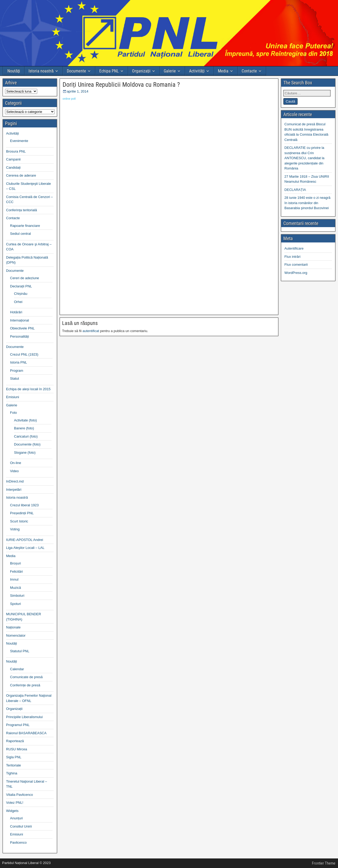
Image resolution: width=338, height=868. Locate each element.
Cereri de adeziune (25, 278)
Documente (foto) (27, 444)
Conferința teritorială (22, 210)
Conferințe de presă (25, 685)
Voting (15, 529)
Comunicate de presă (26, 677)
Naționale (13, 627)
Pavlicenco (18, 842)
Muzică (15, 588)
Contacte (249, 71)
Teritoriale (13, 765)
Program (17, 371)
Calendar (17, 669)
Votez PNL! (15, 803)
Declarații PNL (21, 286)
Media (223, 71)
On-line (16, 463)
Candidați (13, 167)
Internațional (20, 320)
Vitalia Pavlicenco (20, 795)
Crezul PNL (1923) (24, 354)
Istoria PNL (18, 362)
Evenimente (19, 141)
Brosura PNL (16, 151)
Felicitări (16, 571)
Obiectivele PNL (22, 328)
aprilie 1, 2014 (78, 91)
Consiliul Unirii (21, 826)
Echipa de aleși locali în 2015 (28, 389)
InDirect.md (15, 481)
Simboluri (17, 596)
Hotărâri (16, 312)
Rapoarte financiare (25, 226)
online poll (69, 99)
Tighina (12, 773)
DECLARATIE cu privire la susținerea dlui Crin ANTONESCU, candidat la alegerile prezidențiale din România (304, 158)
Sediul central (20, 234)
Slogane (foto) (25, 453)
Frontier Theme (324, 863)
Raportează (15, 741)
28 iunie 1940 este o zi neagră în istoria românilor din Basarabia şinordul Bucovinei (307, 203)
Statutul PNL (20, 651)
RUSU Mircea (17, 749)
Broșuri (15, 563)
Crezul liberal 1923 (24, 505)
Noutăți (14, 71)
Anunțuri (16, 818)
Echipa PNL (109, 71)
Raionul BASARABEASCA (26, 733)
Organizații (141, 71)
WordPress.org (296, 273)
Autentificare (294, 248)
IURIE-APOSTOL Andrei (25, 540)
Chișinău (21, 294)
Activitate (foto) (25, 420)
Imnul (14, 579)
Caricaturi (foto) (26, 436)
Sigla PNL (14, 757)
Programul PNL (18, 725)
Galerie (170, 71)
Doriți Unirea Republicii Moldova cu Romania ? (121, 85)
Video (14, 471)
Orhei (18, 302)
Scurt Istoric (19, 521)
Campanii (13, 159)
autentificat (91, 331)
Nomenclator (16, 635)
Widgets (12, 811)
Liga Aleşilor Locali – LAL (25, 548)
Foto (13, 413)
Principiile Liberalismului (24, 717)
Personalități (20, 336)
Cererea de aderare (21, 175)
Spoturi (15, 604)
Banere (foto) (24, 428)
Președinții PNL (22, 513)
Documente (76, 71)
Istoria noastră (41, 71)
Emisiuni (13, 397)
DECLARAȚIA (295, 190)
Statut (15, 378)
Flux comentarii (296, 265)
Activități (197, 71)
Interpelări (14, 490)
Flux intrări (292, 257)
